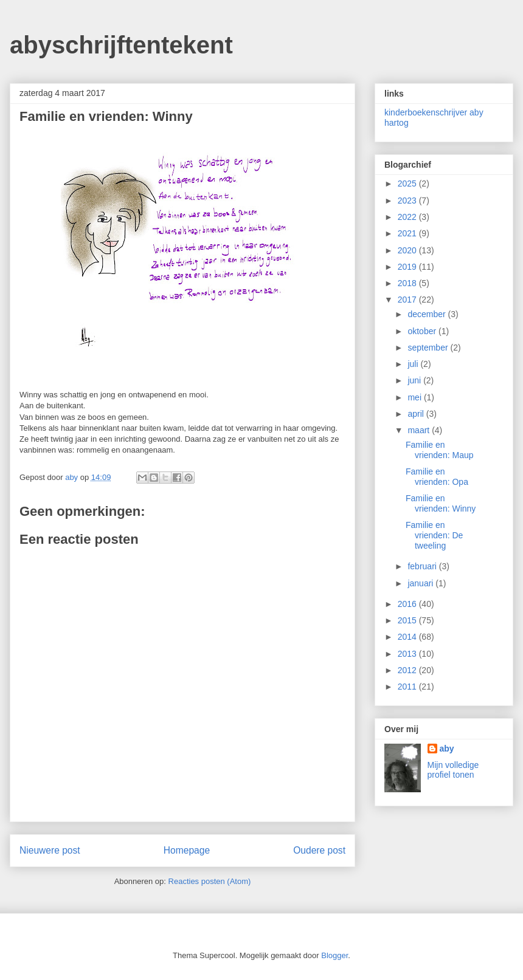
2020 (408, 250)
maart (420, 430)
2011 (408, 687)
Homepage (187, 850)
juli (414, 364)
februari (423, 566)
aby (447, 749)
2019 (408, 267)
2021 (408, 233)
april (417, 414)
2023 (408, 200)
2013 (408, 654)
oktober (423, 331)
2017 (408, 300)
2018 (408, 283)
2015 (408, 620)
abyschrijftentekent (121, 45)
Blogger (334, 955)
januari (421, 583)
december (428, 314)
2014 (408, 637)
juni (415, 380)
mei (415, 397)
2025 (408, 183)
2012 (408, 670)
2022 (408, 217)
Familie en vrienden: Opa (437, 477)
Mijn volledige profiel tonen (453, 770)
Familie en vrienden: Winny (441, 503)
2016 (408, 604)
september (429, 348)
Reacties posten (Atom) (210, 881)
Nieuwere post (50, 850)
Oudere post (319, 850)
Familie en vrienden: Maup (440, 450)
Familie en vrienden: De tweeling (434, 535)
